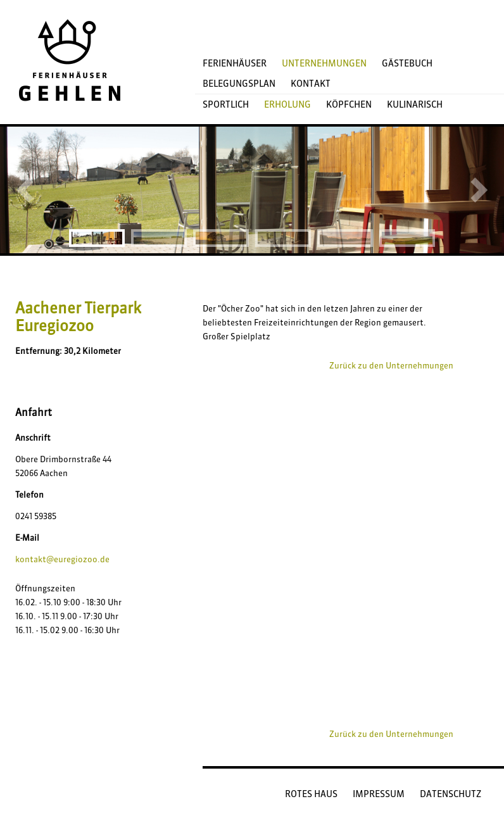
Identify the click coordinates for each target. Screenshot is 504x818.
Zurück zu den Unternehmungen (391, 365)
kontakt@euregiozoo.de (62, 559)
